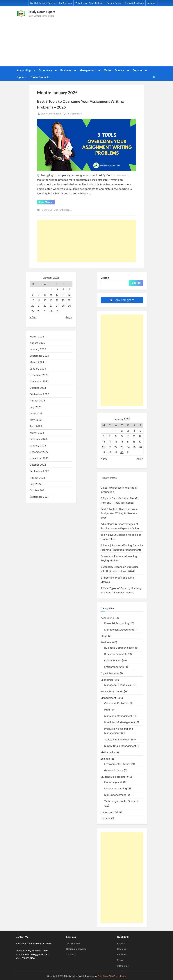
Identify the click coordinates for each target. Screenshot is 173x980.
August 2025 (37, 343)
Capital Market (113, 660)
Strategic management (117, 740)
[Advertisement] (86, 41)
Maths (108, 70)
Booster (137, 70)
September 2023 (39, 394)
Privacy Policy (114, 3)
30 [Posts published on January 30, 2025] (51, 311)
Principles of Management (120, 722)
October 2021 (38, 490)
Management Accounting (119, 630)
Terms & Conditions (134, 3)
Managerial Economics (118, 685)
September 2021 (39, 497)
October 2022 (38, 465)
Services (71, 955)
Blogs (104, 636)
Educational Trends (112, 691)
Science (119, 70)
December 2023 (39, 375)
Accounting (24, 70)
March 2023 (37, 433)
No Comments (74, 114)
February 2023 (38, 439)
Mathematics (108, 752)
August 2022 (37, 478)
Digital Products (40, 77)
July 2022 (36, 484)
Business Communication (119, 648)
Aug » (69, 317)
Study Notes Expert (42, 12)
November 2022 (39, 458)
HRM (107, 710)
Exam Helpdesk (113, 782)
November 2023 (39, 381)
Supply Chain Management (120, 746)
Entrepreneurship (114, 667)
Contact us (123, 966)
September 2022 (39, 471)
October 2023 (38, 388)
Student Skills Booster (113, 777)
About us (122, 943)
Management (87, 70)
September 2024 (39, 356)
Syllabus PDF (73, 943)
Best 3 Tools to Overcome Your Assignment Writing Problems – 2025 (119, 513)
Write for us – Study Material (89, 3)
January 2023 (38, 446)
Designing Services (76, 949)
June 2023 (36, 413)
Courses (121, 949)
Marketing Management (118, 716)
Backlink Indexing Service (43, 3)
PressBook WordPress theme (112, 976)
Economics (45, 70)
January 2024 (38, 369)
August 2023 (37, 401)
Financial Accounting (117, 623)
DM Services (65, 3)
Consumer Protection (117, 703)
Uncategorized (109, 812)
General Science (114, 770)
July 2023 (36, 407)
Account (151, 3)
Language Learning (116, 788)
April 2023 (36, 426)
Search (105, 278)
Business (66, 70)
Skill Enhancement (115, 795)
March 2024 (37, 362)
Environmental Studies (117, 764)
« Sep (33, 317)
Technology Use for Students (56, 210)
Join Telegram (122, 300)
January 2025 (38, 349)
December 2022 (39, 452)
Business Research (115, 654)
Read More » (47, 202)
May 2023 (36, 420)
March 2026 (37, 337)
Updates (22, 77)
